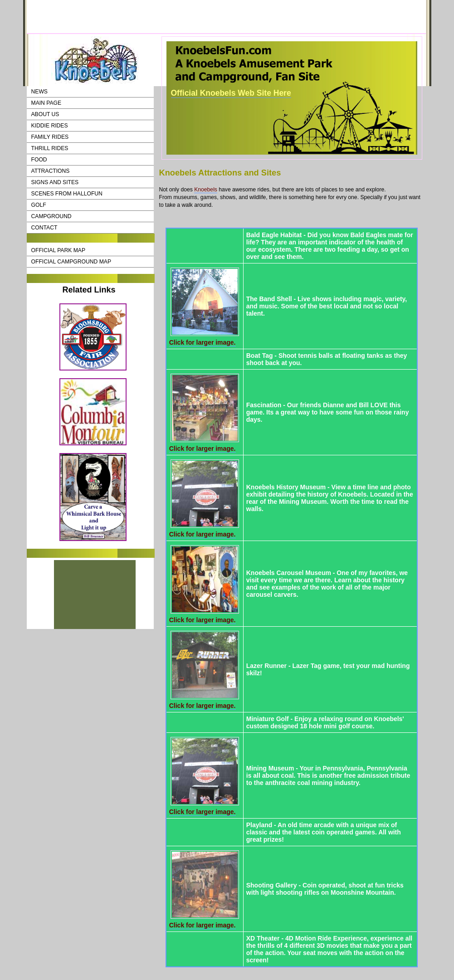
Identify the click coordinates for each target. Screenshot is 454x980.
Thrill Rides (50, 148)
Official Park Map (59, 250)
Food (39, 160)
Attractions (51, 171)
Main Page (46, 103)
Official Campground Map (71, 262)
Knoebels (206, 190)
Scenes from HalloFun (67, 194)
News (39, 92)
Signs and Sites (55, 182)
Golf (39, 205)
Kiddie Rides (50, 126)
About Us (45, 114)
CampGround (51, 216)
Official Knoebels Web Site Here (231, 93)
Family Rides (50, 137)
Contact (44, 228)
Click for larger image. (203, 342)
